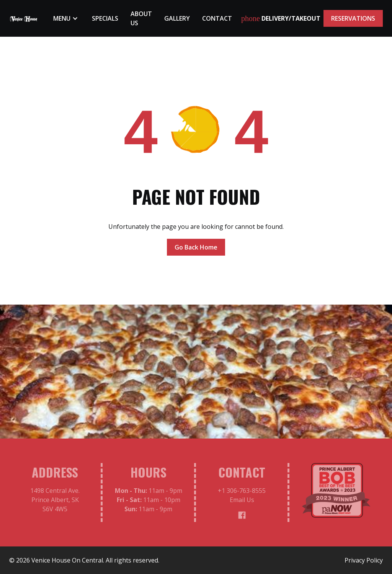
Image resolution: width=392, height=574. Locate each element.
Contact (217, 18)
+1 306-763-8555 (242, 493)
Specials (105, 18)
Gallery (177, 18)
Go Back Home (196, 247)
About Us (141, 18)
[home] (24, 18)
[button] (66, 18)
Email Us (242, 502)
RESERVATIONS (353, 18)
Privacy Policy (364, 560)
